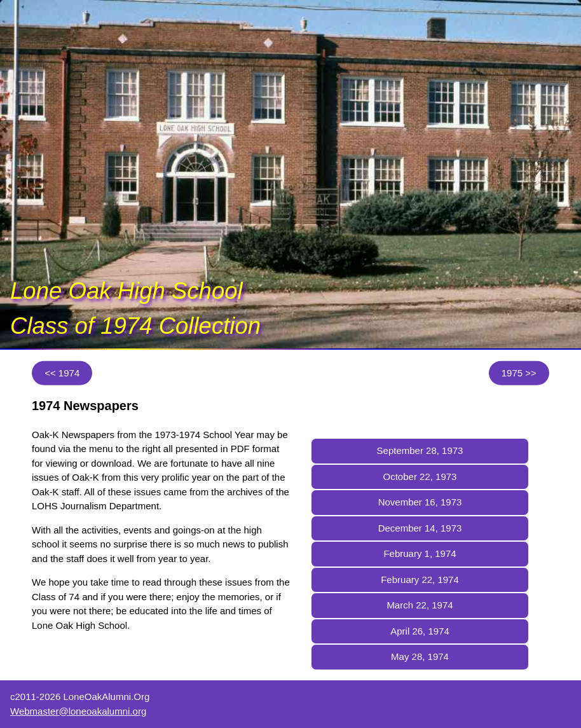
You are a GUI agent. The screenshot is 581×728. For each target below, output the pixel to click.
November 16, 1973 (420, 502)
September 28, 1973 (420, 450)
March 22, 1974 (420, 605)
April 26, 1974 (420, 631)
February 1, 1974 (420, 553)
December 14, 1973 (420, 528)
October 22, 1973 (420, 477)
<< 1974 (62, 373)
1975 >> (519, 373)
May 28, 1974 (420, 656)
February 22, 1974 (420, 580)
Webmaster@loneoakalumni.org (78, 711)
